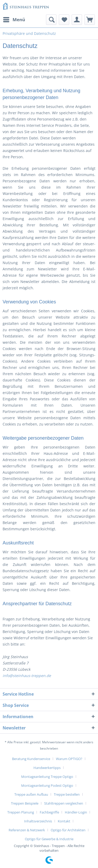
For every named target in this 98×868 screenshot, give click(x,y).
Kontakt (64, 821)
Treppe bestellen (67, 794)
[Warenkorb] (90, 20)
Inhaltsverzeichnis (38, 821)
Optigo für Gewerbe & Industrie (49, 839)
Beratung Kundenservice (31, 759)
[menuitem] (14, 20)
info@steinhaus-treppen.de (27, 676)
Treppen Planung (21, 812)
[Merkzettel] (64, 20)
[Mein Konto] (77, 20)
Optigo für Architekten (68, 830)
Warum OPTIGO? (69, 759)
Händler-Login (76, 812)
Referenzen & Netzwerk (27, 830)
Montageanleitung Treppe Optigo (47, 777)
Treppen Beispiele (25, 803)
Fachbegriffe (49, 812)
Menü (14, 19)
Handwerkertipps (47, 768)
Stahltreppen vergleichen (64, 803)
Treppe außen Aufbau (31, 794)
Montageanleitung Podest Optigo (47, 785)
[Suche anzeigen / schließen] (51, 20)
